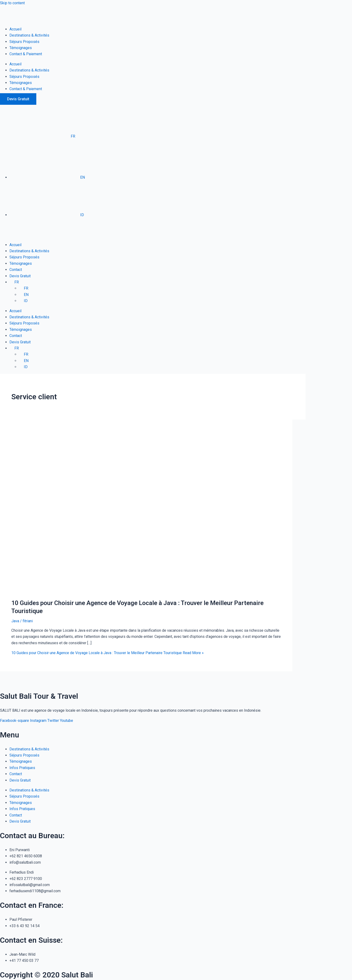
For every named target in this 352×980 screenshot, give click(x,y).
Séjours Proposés (24, 42)
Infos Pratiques (22, 768)
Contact (16, 270)
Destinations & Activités (29, 35)
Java (15, 621)
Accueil (15, 29)
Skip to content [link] (12, 3)
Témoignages (21, 48)
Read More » (108, 653)
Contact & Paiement (26, 54)
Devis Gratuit (20, 276)
